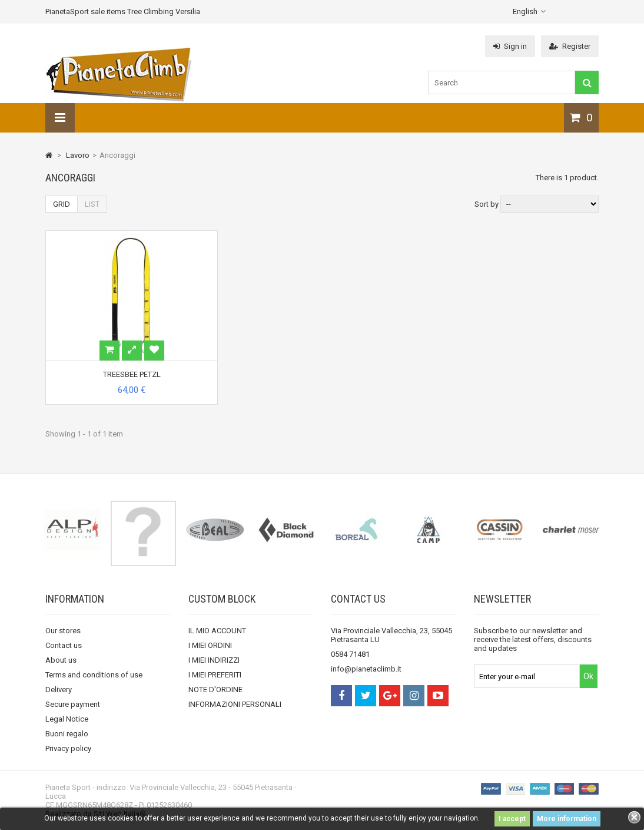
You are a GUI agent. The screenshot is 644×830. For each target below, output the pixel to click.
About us (61, 660)
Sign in (510, 46)
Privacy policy (68, 748)
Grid (62, 204)
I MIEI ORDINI (210, 645)
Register (570, 46)
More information (567, 819)
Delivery (59, 690)
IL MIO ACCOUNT (217, 631)
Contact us (64, 645)
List (92, 204)
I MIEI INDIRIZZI (214, 660)
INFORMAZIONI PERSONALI (235, 704)
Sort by (487, 204)
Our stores (63, 631)
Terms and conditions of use (94, 675)
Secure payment (73, 704)
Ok (588, 676)
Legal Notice (67, 719)
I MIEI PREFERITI (215, 675)
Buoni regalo (67, 734)
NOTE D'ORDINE (215, 690)
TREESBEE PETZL (132, 374)
